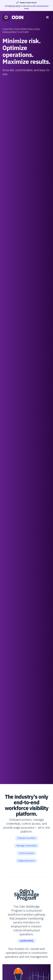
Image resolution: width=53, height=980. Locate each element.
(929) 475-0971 (14, 6)
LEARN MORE (26, 941)
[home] (24, 17)
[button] (47, 17)
